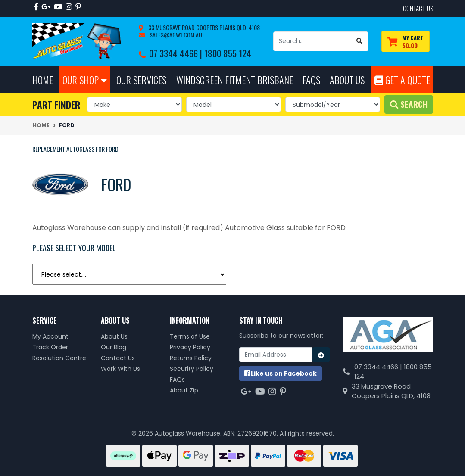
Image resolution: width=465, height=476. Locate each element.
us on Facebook (281, 373)
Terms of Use (190, 336)
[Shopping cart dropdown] (406, 42)
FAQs (177, 380)
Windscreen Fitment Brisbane (235, 79)
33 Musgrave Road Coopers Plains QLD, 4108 (203, 27)
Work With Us (120, 369)
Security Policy (192, 369)
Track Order (50, 347)
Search (409, 104)
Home (43, 79)
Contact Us (118, 358)
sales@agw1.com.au (175, 35)
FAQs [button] (311, 79)
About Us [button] (347, 79)
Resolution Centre (59, 358)
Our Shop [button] (85, 79)
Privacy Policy (190, 347)
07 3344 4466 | (177, 53)
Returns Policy (191, 358)
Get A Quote (402, 79)
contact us (418, 8)
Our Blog (114, 347)
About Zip (184, 390)
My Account (50, 336)
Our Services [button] (141, 79)
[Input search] (312, 41)
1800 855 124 (228, 53)
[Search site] (360, 41)
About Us (114, 336)
